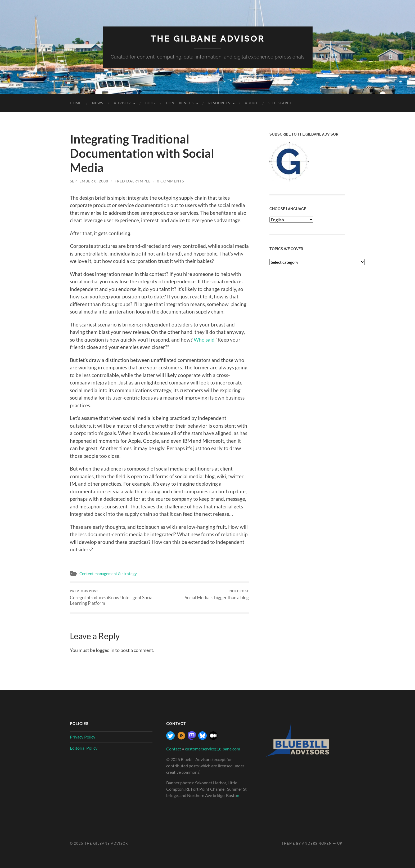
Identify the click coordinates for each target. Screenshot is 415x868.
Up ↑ (341, 843)
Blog (150, 103)
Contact (174, 749)
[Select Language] (291, 220)
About (251, 103)
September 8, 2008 (89, 181)
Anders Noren (317, 843)
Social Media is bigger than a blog (217, 595)
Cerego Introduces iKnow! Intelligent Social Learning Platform (114, 597)
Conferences (180, 103)
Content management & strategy (108, 574)
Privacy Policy (83, 737)
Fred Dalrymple (133, 181)
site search (281, 103)
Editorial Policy (84, 748)
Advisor (122, 103)
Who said (204, 340)
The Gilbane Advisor (208, 39)
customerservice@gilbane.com (213, 749)
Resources (219, 103)
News (98, 103)
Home (76, 103)
